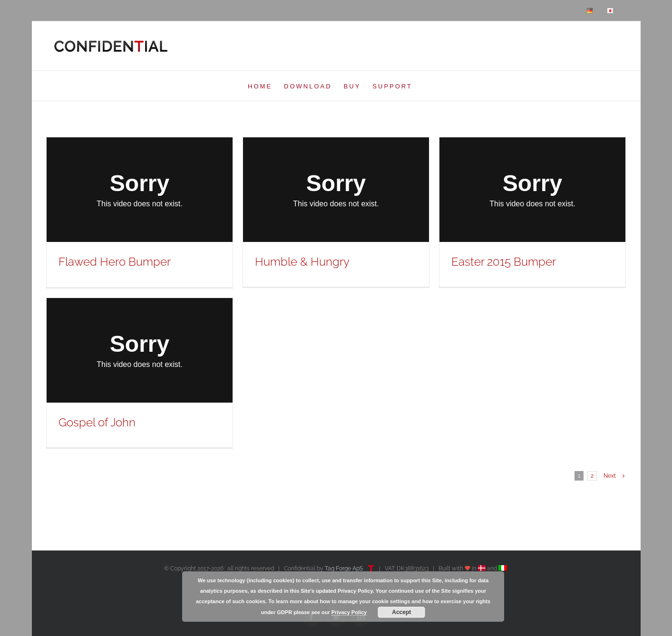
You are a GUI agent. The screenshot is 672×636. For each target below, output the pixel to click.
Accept (401, 612)
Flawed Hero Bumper (115, 262)
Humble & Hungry (302, 262)
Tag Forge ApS (344, 569)
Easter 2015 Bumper (504, 262)
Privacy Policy (349, 612)
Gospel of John (97, 422)
